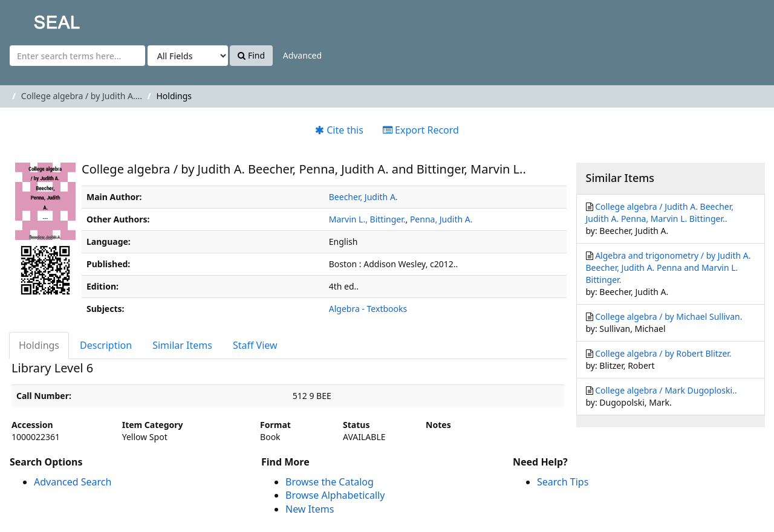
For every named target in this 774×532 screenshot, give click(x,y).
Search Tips (563, 482)
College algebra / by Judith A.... (82, 96)
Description (106, 345)
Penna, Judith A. (441, 219)
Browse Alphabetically (335, 495)
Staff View (255, 345)
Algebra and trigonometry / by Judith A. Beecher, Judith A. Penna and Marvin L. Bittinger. (668, 268)
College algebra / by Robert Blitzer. (663, 353)
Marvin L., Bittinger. (367, 219)
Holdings (39, 345)
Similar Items (182, 345)
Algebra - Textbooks (368, 309)
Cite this (339, 130)
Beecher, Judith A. (363, 197)
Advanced (302, 55)
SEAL (33, 18)
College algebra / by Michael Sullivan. (668, 316)
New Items (310, 509)
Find (251, 55)
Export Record (421, 130)
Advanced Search (73, 482)
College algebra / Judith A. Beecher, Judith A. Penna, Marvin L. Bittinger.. (660, 212)
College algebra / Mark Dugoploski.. (666, 390)
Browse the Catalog (330, 482)
